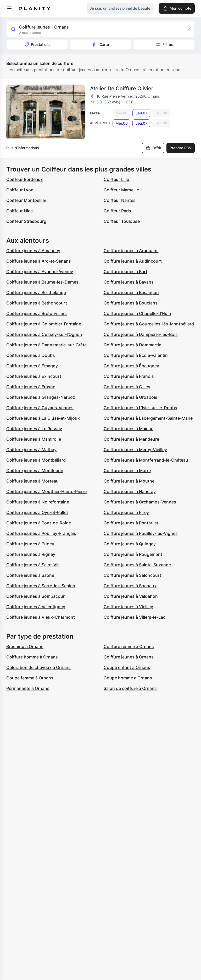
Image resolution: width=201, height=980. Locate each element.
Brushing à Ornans (25, 646)
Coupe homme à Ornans (128, 678)
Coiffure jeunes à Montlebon (35, 470)
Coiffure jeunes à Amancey (33, 251)
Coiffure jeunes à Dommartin (133, 345)
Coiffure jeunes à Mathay (31, 450)
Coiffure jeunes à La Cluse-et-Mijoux (43, 418)
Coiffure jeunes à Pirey (126, 512)
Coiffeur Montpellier (26, 200)
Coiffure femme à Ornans (129, 646)
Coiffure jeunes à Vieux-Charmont (41, 617)
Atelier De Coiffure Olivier (122, 88)
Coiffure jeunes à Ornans (129, 657)
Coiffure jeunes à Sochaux (130, 586)
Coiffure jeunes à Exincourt (34, 376)
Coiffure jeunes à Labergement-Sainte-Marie (148, 418)
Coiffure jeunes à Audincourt (133, 261)
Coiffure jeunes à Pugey (30, 544)
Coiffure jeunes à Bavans (129, 282)
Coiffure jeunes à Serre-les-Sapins (41, 586)
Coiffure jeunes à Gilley (127, 387)
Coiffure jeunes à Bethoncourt (37, 303)
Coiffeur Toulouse (122, 221)
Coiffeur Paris (117, 211)
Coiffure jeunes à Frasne (31, 387)
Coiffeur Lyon (20, 190)
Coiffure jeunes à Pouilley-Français (41, 533)
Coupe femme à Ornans (30, 678)
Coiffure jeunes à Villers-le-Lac (135, 617)
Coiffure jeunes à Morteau (32, 481)
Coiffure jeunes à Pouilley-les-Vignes (141, 533)
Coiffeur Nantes (120, 200)
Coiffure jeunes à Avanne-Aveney (40, 272)
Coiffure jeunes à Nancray (130, 491)
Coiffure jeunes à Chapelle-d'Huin (137, 313)
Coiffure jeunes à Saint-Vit (33, 565)
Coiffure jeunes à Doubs (31, 355)
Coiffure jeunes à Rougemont (133, 554)
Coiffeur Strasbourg (26, 221)
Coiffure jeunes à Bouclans (131, 303)
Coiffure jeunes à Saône (30, 575)
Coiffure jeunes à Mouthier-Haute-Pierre (46, 491)
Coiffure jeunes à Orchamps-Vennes (140, 502)
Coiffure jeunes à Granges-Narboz (41, 397)
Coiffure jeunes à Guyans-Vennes (40, 408)
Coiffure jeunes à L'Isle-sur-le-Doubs (140, 408)
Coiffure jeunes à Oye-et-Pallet (37, 512)
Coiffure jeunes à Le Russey (34, 429)
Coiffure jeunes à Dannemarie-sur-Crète (46, 345)
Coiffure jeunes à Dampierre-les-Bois (141, 334)
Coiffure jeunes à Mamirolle (34, 439)
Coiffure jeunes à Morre (127, 470)
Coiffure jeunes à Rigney (31, 554)
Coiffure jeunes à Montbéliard (36, 460)
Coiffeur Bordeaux (25, 179)
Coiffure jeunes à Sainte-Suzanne (137, 565)
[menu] (9, 8)
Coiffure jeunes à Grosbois (130, 397)
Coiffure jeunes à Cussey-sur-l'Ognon (44, 334)
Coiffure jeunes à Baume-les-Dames (42, 282)
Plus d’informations (23, 148)
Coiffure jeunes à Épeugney (131, 366)
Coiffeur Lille (116, 179)
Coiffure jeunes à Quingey (130, 544)
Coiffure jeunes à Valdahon (131, 596)
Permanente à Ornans (28, 688)
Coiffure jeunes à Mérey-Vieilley (135, 450)
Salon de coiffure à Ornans (130, 688)
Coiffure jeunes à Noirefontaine (38, 502)
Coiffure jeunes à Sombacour (35, 596)
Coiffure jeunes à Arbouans (131, 251)
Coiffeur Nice (19, 211)
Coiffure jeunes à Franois (129, 376)
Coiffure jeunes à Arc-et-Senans (39, 261)
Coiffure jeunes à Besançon (131, 292)
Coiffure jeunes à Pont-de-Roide (39, 523)
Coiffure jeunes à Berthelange (36, 292)
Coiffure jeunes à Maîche (129, 429)
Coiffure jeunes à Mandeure (131, 439)
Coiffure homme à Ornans (32, 657)
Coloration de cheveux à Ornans (38, 667)
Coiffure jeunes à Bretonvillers (37, 313)
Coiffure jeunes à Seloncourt (132, 575)
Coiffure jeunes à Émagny (32, 366)
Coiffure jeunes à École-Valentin (136, 355)
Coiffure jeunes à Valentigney (36, 607)
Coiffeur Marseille (121, 190)
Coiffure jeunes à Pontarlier (131, 523)
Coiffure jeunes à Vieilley (128, 607)
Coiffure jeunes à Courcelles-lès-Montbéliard (149, 324)
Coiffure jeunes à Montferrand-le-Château (146, 460)
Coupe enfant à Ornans (127, 667)
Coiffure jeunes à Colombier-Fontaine (44, 324)
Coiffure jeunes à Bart (125, 272)
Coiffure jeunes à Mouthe (129, 481)
